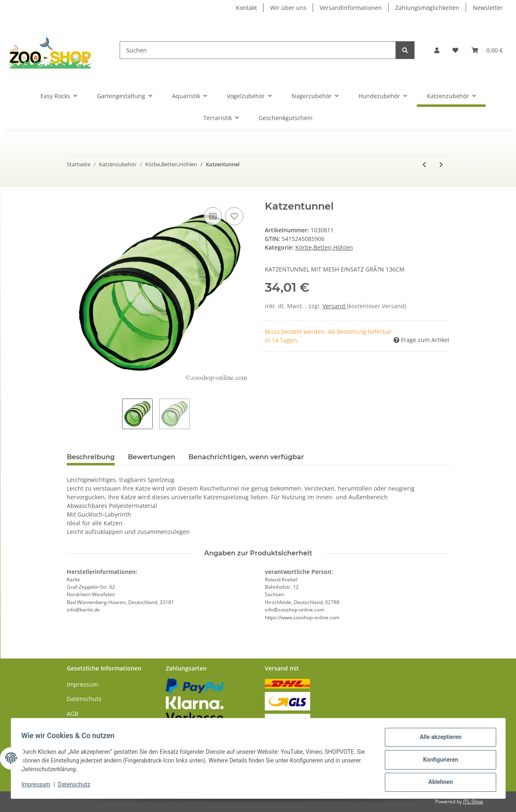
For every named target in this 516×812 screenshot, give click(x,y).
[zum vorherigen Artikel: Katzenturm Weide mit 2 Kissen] (424, 164)
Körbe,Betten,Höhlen (324, 247)
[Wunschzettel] (455, 50)
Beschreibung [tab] (91, 457)
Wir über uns (288, 8)
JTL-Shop (473, 801)
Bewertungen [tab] (152, 457)
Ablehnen (438, 783)
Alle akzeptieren (438, 740)
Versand (335, 306)
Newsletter (488, 8)
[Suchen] (258, 50)
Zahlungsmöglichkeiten (427, 8)
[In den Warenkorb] (73, 196)
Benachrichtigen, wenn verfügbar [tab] (246, 457)
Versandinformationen (351, 8)
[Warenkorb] (487, 50)
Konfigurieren (438, 761)
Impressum (82, 684)
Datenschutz (84, 699)
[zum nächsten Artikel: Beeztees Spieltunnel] (441, 164)
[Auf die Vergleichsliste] (213, 216)
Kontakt (246, 8)
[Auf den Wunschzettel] (234, 216)
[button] (437, 50)
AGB (73, 714)
